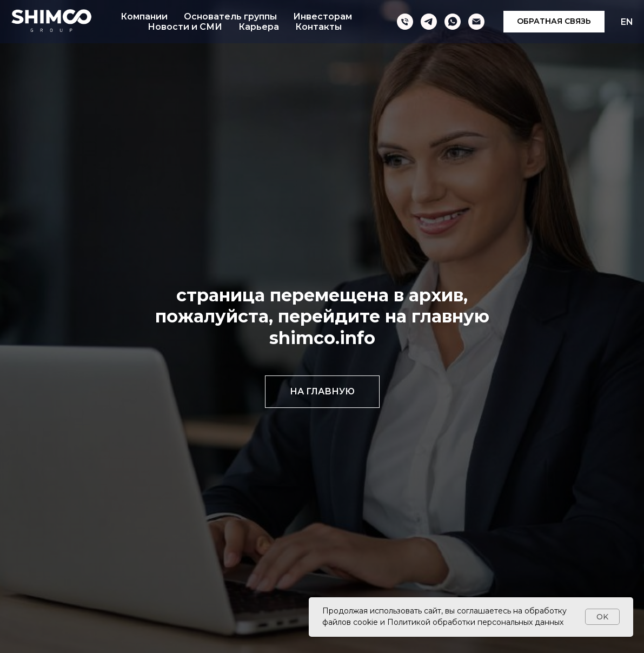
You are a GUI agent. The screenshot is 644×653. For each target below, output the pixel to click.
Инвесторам (323, 17)
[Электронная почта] (476, 22)
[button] (554, 22)
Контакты (318, 27)
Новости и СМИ (185, 27)
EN (627, 22)
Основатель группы (230, 17)
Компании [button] (144, 17)
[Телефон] (405, 22)
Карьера (259, 27)
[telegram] (429, 22)
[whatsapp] (453, 22)
